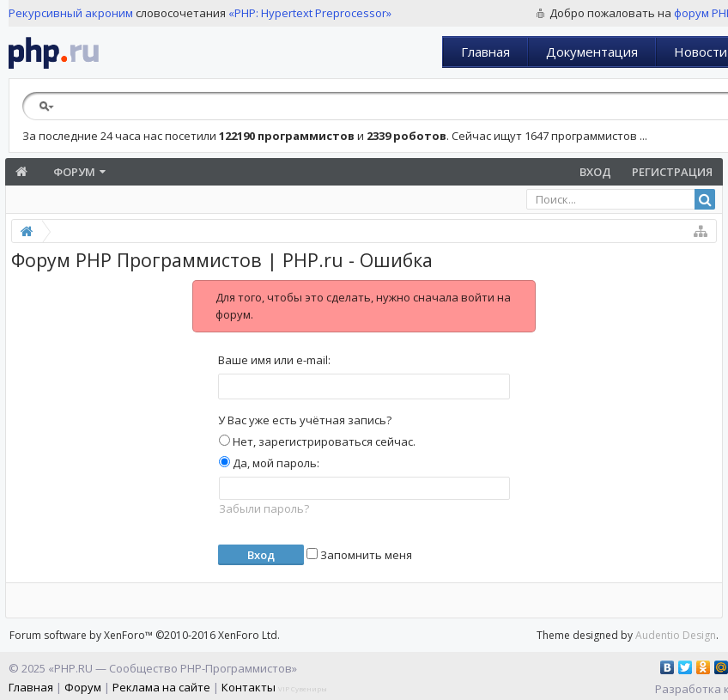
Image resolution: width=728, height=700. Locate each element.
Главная (485, 52)
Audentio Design (676, 635)
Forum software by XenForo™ (145, 635)
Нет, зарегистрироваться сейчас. (317, 441)
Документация (592, 52)
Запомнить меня (359, 555)
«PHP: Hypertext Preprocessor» (310, 13)
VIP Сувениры (303, 688)
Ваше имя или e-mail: (274, 360)
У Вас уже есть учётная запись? (305, 420)
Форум (74, 172)
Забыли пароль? (264, 508)
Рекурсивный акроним (71, 13)
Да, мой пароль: (269, 463)
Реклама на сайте (161, 687)
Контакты (249, 687)
